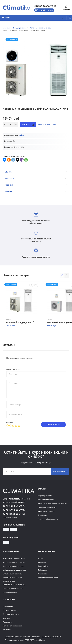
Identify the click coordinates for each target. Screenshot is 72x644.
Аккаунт (41, 558)
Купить (28, 124)
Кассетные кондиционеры (14, 562)
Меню (6, 17)
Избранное (42, 570)
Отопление (42, 515)
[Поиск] (63, 18)
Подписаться (60, 471)
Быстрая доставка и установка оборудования (36, 218)
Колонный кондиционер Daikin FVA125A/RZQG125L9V (21, 322)
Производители (9, 610)
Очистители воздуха (46, 511)
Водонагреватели (45, 496)
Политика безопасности (48, 578)
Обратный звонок (44, 10)
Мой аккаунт (70, 18)
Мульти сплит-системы (12, 574)
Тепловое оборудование (48, 519)
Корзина (66, 8)
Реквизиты (7, 622)
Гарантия (36, 185)
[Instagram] (6, 542)
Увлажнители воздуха (47, 507)
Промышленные (10, 593)
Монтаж (36, 191)
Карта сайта (43, 566)
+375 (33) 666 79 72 (45, 6)
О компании (8, 606)
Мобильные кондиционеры (14, 570)
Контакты (7, 630)
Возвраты (42, 562)
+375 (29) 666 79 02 (14, 510)
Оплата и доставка (11, 614)
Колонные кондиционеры (14, 566)
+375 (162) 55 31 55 (14, 514)
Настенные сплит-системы (14, 585)
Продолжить (53, 424)
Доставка (36, 178)
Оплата (36, 172)
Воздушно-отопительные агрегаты (52, 503)
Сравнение (42, 574)
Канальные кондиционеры (14, 558)
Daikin (21, 135)
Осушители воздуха (46, 500)
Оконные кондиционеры (13, 589)
